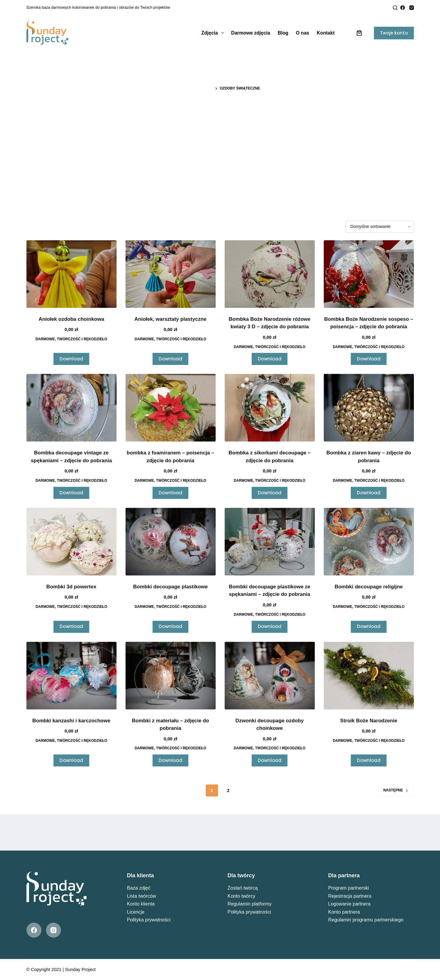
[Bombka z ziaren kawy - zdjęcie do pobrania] (369, 408)
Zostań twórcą (243, 888)
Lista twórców (142, 896)
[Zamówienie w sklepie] (380, 227)
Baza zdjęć (139, 888)
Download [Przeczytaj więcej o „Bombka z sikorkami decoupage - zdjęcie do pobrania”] (270, 493)
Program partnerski (349, 888)
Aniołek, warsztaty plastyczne (171, 319)
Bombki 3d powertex (71, 587)
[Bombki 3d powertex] (71, 542)
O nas (302, 33)
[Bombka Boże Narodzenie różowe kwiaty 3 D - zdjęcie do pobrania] (270, 274)
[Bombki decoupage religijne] (369, 542)
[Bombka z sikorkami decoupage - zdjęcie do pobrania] (270, 408)
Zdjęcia (214, 33)
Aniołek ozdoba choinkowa (71, 319)
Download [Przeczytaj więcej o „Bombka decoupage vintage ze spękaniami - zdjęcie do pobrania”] (71, 493)
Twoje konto (394, 33)
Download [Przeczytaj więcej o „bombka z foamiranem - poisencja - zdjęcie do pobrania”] (170, 493)
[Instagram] (412, 8)
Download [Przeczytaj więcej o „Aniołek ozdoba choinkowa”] (71, 359)
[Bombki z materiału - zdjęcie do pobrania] (171, 676)
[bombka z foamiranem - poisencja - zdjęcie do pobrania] (171, 408)
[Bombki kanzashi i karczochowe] (71, 676)
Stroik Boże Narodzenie (369, 721)
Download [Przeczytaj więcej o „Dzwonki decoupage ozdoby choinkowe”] (270, 760)
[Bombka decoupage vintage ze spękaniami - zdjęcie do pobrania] (71, 408)
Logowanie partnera (349, 904)
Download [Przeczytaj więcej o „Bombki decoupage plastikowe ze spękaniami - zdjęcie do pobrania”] (270, 626)
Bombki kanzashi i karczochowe (71, 721)
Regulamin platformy (250, 904)
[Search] (395, 8)
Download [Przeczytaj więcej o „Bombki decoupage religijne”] (369, 626)
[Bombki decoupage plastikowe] (171, 542)
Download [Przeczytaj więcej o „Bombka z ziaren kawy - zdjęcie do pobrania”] (369, 493)
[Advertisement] (220, 143)
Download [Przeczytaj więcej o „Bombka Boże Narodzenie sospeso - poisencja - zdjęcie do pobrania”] (369, 359)
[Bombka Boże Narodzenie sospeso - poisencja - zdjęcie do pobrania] (369, 274)
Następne (396, 790)
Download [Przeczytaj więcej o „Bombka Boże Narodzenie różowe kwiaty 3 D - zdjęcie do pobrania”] (270, 359)
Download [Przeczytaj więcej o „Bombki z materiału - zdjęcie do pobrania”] (170, 760)
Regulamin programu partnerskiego (366, 920)
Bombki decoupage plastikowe (170, 587)
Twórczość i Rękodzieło (82, 339)
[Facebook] (403, 8)
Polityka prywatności (149, 920)
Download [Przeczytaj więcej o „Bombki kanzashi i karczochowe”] (71, 760)
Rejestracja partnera (350, 896)
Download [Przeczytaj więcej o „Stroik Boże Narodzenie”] (369, 760)
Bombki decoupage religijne (369, 587)
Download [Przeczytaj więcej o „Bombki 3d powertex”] (71, 626)
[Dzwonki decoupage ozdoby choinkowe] (270, 676)
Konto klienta (141, 904)
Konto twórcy (241, 896)
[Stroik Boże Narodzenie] (369, 676)
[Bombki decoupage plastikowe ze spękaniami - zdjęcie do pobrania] (270, 542)
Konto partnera (344, 912)
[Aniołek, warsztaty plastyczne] (171, 274)
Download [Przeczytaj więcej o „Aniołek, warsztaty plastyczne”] (170, 359)
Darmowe (45, 339)
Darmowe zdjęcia (251, 33)
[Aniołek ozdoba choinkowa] (71, 274)
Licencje (136, 912)
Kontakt (326, 33)
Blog (283, 33)
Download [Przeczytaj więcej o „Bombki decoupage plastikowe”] (170, 626)
